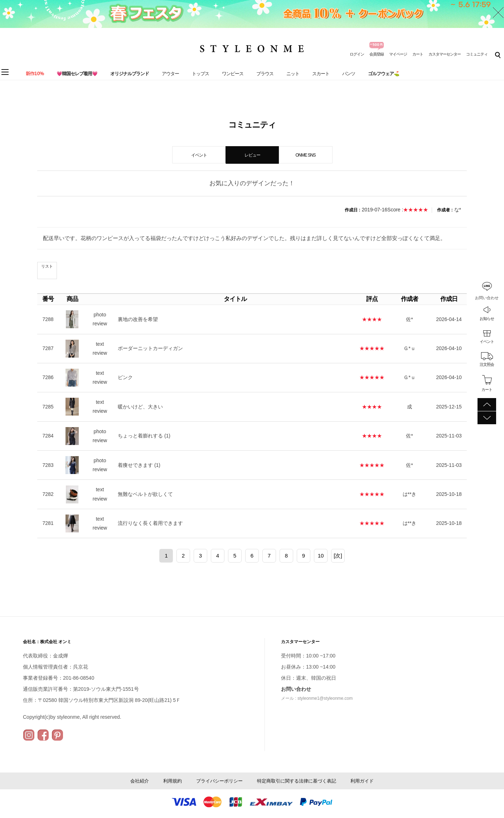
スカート (321, 74)
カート (418, 54)
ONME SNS (305, 155)
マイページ (398, 54)
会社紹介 (140, 781)
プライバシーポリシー (219, 781)
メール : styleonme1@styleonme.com (317, 698)
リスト (47, 266)
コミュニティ (477, 54)
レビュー (252, 155)
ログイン (357, 54)
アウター (170, 74)
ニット (293, 74)
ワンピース (233, 74)
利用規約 (173, 781)
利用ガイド (362, 781)
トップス (200, 74)
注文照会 (487, 364)
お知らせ (487, 319)
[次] (338, 556)
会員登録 (377, 54)
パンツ (349, 74)
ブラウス (265, 74)
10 (321, 556)
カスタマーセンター (445, 54)
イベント (487, 341)
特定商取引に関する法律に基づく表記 (297, 781)
